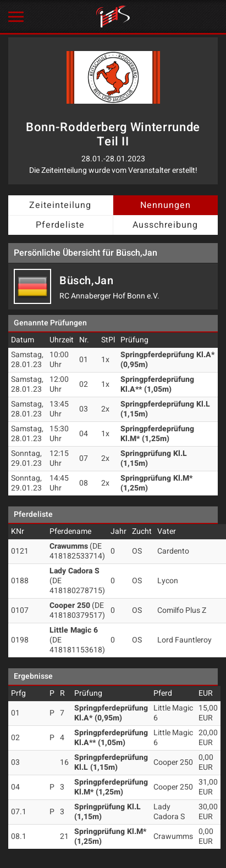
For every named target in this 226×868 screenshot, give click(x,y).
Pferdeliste (60, 225)
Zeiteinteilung (60, 205)
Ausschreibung (165, 225)
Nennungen (166, 205)
